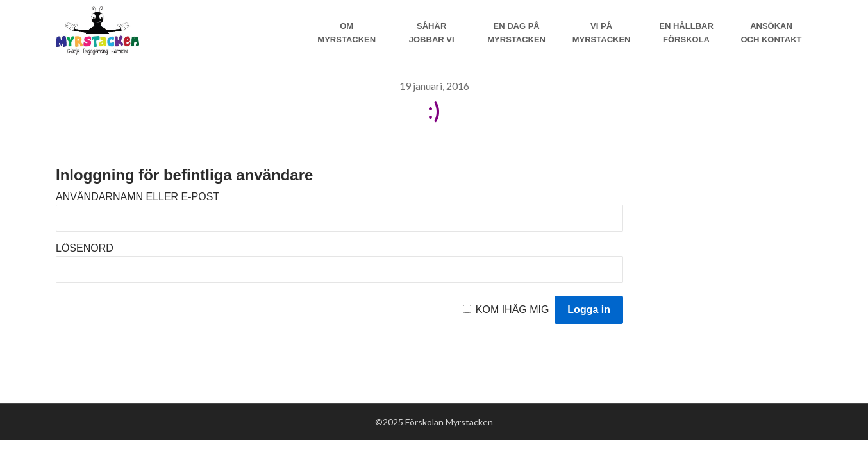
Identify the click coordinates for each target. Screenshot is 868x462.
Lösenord (85, 248)
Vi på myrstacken (602, 33)
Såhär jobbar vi (432, 33)
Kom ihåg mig (513, 310)
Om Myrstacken (346, 33)
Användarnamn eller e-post (138, 197)
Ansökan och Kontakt (771, 33)
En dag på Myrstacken (516, 33)
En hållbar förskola (686, 33)
